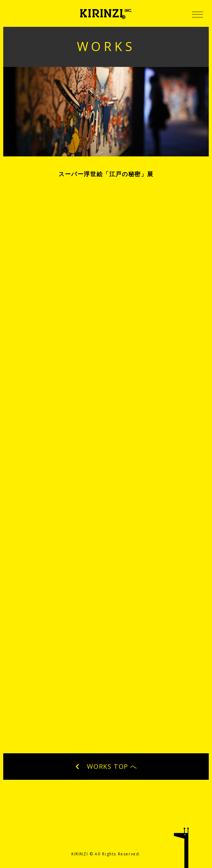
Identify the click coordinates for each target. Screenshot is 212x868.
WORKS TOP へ (106, 766)
